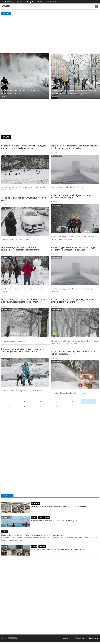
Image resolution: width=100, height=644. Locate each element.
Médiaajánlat (79, 638)
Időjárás (40, 2)
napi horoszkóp (8, 2)
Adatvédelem (93, 638)
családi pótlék (30, 2)
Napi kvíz (19, 2)
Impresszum (66, 638)
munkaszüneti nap (53, 2)
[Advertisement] (50, 34)
